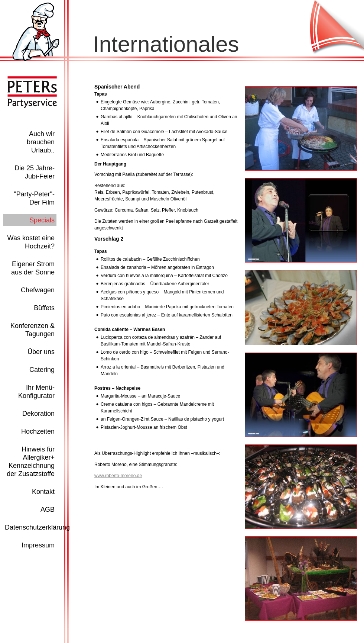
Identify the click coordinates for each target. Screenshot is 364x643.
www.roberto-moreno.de (118, 476)
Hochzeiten (38, 431)
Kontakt (43, 492)
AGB (48, 509)
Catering (42, 370)
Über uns (41, 352)
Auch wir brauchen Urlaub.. (41, 142)
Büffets (44, 308)
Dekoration (38, 414)
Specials (42, 220)
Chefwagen (38, 290)
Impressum (38, 545)
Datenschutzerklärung (37, 527)
